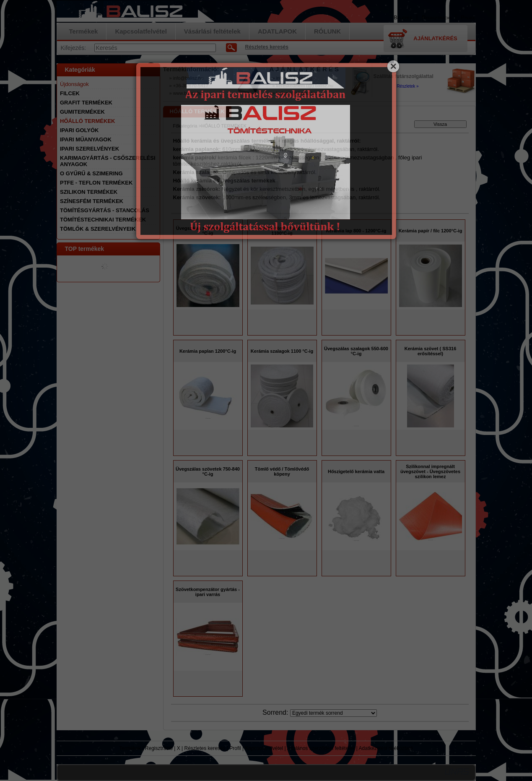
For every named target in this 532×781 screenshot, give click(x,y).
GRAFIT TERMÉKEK (86, 103)
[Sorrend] (333, 713)
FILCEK (70, 93)
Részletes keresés (205, 748)
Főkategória (185, 126)
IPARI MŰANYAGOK (86, 139)
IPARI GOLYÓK (79, 130)
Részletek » (407, 86)
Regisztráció (159, 748)
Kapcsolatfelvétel (264, 748)
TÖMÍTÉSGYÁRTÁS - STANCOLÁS (105, 210)
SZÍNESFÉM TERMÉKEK (92, 201)
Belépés (403, 17)
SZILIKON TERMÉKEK (89, 192)
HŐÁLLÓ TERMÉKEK (87, 121)
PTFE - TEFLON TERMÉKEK (96, 183)
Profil (235, 748)
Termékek (130, 748)
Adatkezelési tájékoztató (386, 748)
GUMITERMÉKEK (82, 112)
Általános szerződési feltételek (321, 748)
